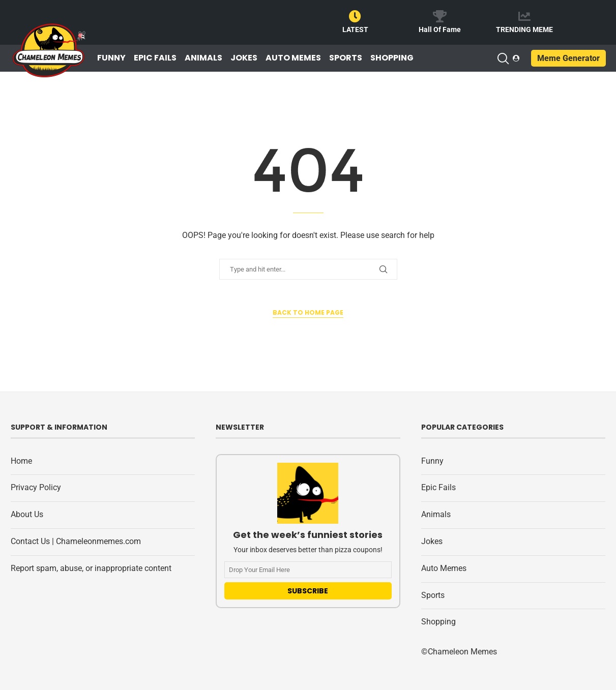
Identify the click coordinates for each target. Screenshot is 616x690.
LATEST (355, 29)
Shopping (392, 58)
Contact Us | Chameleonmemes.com (76, 541)
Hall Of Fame (440, 29)
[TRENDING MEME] (524, 16)
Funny (111, 58)
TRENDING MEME (524, 29)
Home (21, 461)
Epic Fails (155, 58)
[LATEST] (355, 16)
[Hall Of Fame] (439, 16)
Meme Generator (568, 58)
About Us (27, 514)
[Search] (503, 58)
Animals (203, 58)
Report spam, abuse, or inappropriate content (91, 568)
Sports (346, 58)
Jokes (244, 58)
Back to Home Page (308, 312)
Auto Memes (293, 58)
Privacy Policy (36, 487)
